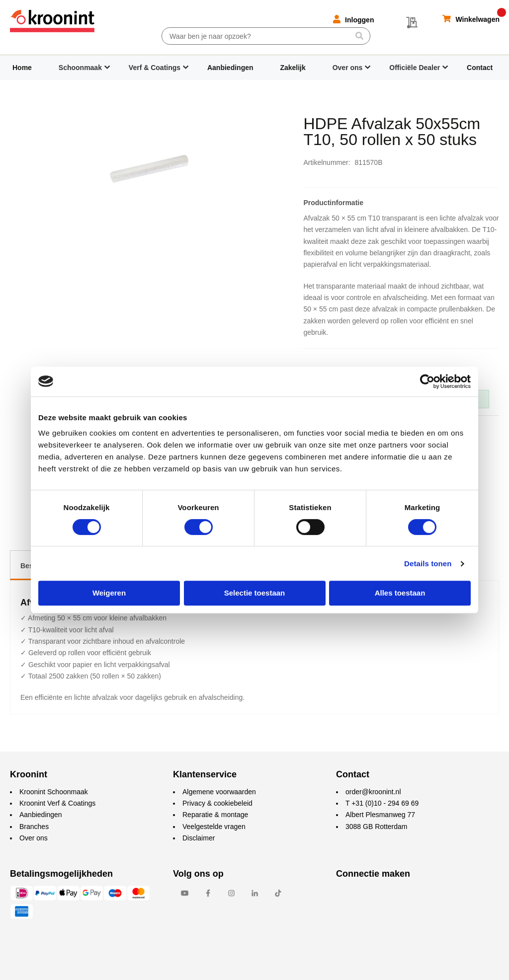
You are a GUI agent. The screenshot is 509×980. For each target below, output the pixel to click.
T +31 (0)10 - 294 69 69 (382, 803)
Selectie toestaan (255, 593)
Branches (34, 827)
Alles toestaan (400, 593)
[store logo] (52, 21)
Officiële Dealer (415, 68)
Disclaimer (199, 838)
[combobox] (266, 36)
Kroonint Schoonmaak (54, 792)
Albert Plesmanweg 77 (380, 815)
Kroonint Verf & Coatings (57, 803)
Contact (480, 68)
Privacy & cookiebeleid (217, 803)
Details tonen (428, 564)
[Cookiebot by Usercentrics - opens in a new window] (427, 381)
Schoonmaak (80, 68)
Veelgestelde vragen (214, 827)
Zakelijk (293, 68)
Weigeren (109, 593)
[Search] (359, 36)
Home (22, 68)
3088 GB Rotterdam (377, 827)
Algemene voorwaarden (219, 792)
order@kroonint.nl (373, 792)
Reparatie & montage (215, 815)
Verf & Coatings (155, 68)
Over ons (348, 68)
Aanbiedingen (230, 68)
